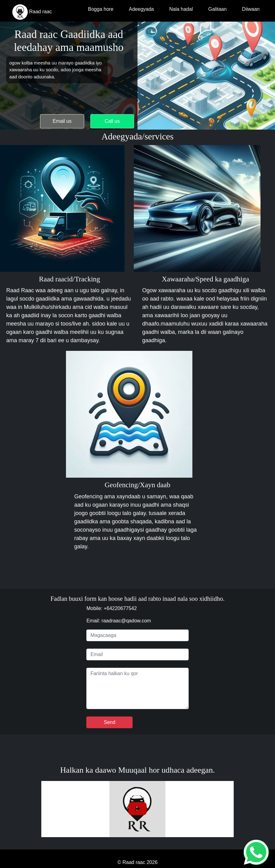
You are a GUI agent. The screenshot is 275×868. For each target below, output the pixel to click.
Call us (112, 121)
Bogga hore (101, 9)
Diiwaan (251, 9)
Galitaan (217, 9)
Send (110, 722)
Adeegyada (141, 9)
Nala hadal (181, 9)
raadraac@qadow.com (126, 621)
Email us (62, 121)
